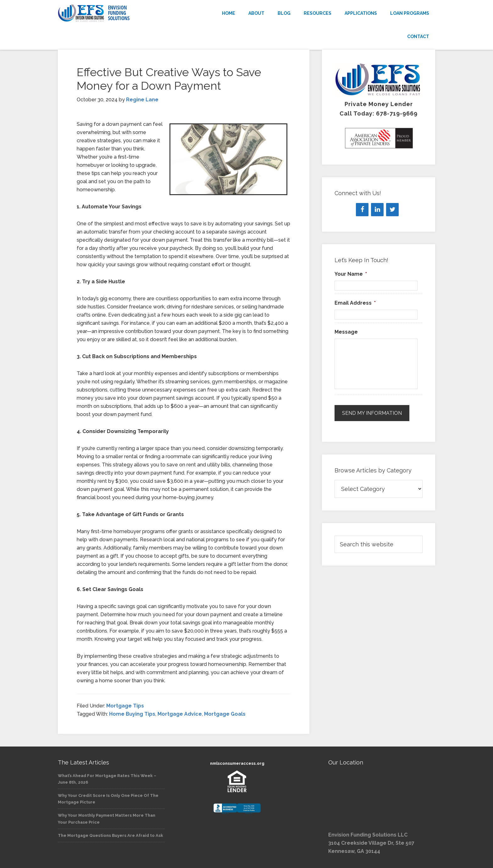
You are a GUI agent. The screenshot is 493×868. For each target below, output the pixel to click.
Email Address (355, 303)
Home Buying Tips (132, 714)
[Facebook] (362, 210)
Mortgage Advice (180, 714)
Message (346, 332)
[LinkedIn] (377, 210)
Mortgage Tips (125, 706)
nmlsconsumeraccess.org (237, 763)
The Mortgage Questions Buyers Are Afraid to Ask (111, 835)
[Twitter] (392, 210)
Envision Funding (114, 13)
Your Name (351, 274)
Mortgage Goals (225, 714)
